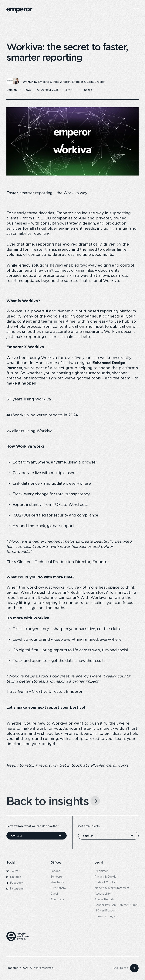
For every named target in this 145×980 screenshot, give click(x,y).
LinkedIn (14, 877)
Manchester (58, 882)
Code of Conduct (106, 882)
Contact (17, 836)
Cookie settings (105, 916)
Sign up (88, 836)
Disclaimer (101, 871)
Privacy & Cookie (106, 877)
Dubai (54, 894)
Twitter (13, 871)
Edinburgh (57, 877)
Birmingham (58, 888)
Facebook (15, 883)
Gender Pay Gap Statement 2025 (116, 905)
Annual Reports (105, 900)
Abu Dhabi (57, 900)
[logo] (19, 10)
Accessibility (103, 894)
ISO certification (105, 911)
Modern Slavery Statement (112, 888)
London (55, 871)
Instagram (15, 889)
